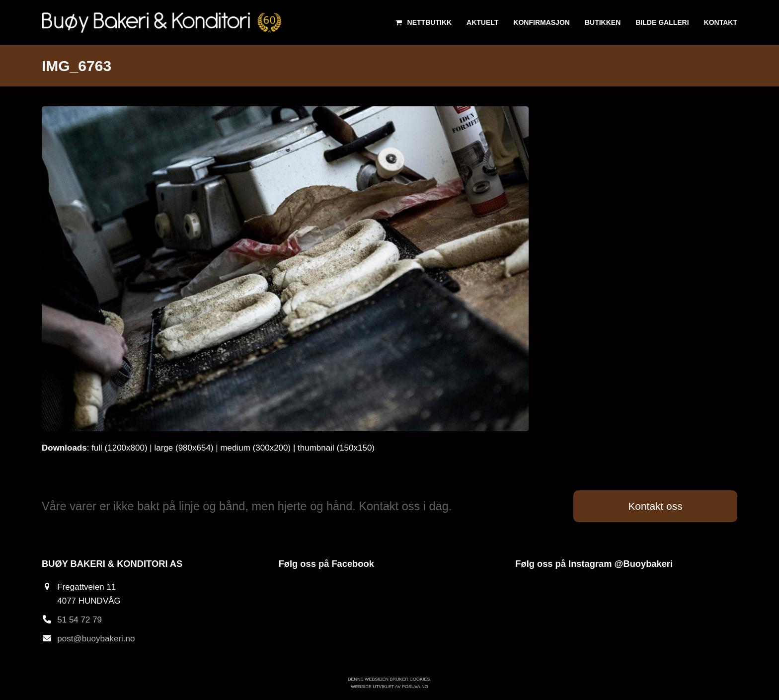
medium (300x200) (255, 448)
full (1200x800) (119, 448)
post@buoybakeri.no (96, 639)
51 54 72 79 (79, 620)
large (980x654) (184, 448)
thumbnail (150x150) (336, 448)
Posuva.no (415, 687)
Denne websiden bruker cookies (389, 679)
